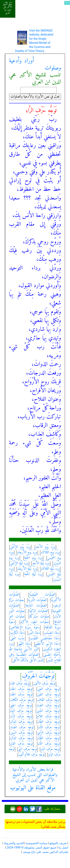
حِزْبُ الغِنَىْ (17, 638)
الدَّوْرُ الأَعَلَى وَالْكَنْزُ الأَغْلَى (28, 660)
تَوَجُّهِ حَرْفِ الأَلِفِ (44, 684)
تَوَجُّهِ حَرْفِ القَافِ (48, 700)
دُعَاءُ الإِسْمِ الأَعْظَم (48, 644)
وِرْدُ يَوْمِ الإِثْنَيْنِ (20, 547)
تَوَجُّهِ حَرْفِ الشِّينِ (48, 711)
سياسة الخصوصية (37, 843)
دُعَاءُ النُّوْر (34, 633)
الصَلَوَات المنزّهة (36, 606)
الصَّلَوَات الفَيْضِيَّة (42, 595)
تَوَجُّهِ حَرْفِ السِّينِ (21, 733)
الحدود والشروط (14, 843)
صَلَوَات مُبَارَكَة (39, 617)
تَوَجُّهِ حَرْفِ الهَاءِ (20, 684)
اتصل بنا (63, 847)
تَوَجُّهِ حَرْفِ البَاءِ (50, 749)
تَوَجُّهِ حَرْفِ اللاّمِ (48, 716)
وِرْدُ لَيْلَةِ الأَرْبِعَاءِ (27, 569)
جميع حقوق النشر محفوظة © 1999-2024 (32, 847)
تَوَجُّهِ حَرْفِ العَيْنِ (49, 689)
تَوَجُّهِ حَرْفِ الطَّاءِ (49, 722)
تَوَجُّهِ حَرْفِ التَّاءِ (49, 727)
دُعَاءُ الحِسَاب (52, 633)
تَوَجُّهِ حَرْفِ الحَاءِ (21, 689)
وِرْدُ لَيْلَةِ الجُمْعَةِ (33, 574)
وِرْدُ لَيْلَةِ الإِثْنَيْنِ (19, 563)
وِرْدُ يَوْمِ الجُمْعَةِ (33, 558)
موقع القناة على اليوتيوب (33, 788)
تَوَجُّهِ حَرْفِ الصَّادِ (22, 727)
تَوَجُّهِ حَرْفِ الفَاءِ (21, 744)
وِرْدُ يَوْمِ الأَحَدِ (45, 547)
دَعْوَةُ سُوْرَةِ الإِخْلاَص (25, 628)
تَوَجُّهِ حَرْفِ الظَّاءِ (49, 738)
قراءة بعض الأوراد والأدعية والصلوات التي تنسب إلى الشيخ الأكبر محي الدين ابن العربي (35, 775)
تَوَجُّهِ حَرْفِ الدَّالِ (22, 722)
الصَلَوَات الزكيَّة (38, 611)
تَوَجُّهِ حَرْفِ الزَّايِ (49, 733)
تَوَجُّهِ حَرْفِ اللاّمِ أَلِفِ (31, 755)
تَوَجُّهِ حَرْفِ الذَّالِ (22, 738)
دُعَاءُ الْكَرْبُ (17, 633)
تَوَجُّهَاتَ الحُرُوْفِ (38, 676)
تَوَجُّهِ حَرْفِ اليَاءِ (21, 711)
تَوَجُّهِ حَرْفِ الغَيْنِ (49, 695)
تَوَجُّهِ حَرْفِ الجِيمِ (21, 706)
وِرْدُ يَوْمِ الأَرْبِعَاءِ (27, 552)
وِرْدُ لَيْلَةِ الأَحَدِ (41, 563)
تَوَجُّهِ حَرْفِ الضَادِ (48, 706)
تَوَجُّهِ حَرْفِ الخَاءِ (21, 695)
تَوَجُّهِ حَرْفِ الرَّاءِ (21, 716)
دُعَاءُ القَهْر (24, 644)
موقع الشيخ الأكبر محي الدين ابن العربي (8, 9)
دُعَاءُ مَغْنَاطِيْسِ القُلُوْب (45, 638)
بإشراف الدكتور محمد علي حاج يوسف (45, 852)
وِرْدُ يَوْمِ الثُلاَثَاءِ (50, 552)
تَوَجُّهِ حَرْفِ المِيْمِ (28, 749)
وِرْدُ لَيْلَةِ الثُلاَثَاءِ (50, 569)
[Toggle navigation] (67, 3)
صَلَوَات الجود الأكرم (35, 622)
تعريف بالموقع (58, 843)
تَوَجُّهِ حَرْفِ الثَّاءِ (49, 744)
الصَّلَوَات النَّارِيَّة (37, 600)
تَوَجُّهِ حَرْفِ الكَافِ (22, 700)
